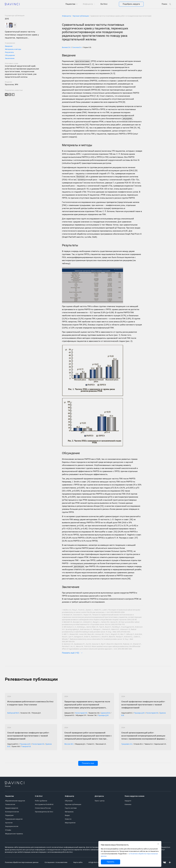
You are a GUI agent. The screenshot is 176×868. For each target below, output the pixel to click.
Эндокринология (12, 826)
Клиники (128, 805)
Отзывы (8, 830)
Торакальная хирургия (14, 819)
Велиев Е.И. (66, 48)
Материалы (69, 812)
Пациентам (71, 4)
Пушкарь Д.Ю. (104, 715)
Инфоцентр (88, 4)
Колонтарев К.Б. (81, 713)
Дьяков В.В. (106, 713)
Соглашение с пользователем (56, 862)
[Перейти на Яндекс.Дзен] (170, 862)
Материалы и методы (13, 49)
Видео (67, 815)
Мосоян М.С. (69, 744)
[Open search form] (166, 4)
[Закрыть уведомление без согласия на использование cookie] (158, 844)
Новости (68, 819)
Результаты (9, 52)
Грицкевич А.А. (127, 744)
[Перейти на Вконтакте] (165, 862)
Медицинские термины (14, 834)
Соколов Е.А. (77, 48)
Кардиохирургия (12, 808)
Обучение (69, 801)
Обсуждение (10, 55)
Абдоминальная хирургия (15, 801)
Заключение (10, 58)
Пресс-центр (100, 801)
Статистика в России (43, 808)
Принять (111, 862)
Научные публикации (73, 805)
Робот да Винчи (41, 801)
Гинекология (10, 805)
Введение (9, 46)
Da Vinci (104, 4)
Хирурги (128, 801)
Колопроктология (12, 812)
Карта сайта (78, 862)
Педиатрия (9, 815)
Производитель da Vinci (44, 812)
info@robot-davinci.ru (97, 862)
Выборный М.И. (13, 713)
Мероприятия (70, 823)
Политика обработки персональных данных (22, 862)
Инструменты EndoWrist (44, 805)
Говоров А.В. (26, 747)
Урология (9, 823)
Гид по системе (71, 808)
